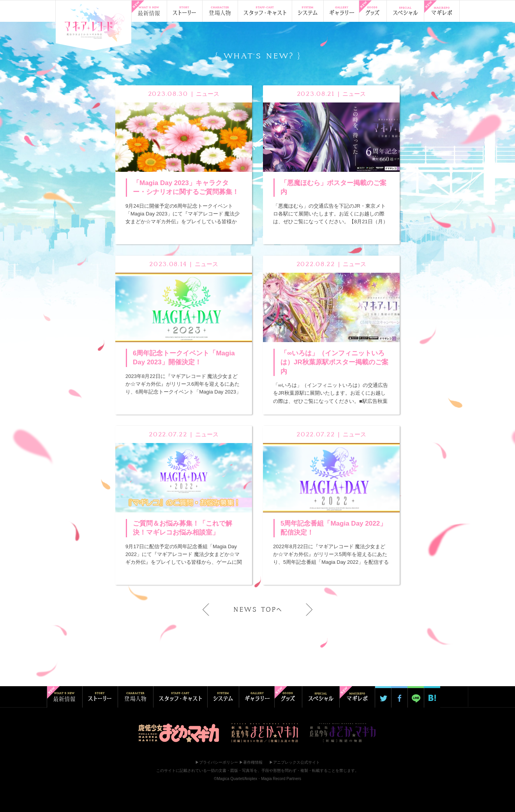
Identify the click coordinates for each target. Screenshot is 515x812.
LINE (416, 697)
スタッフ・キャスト (265, 11)
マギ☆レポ (442, 11)
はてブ (432, 697)
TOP (93, 24)
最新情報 (149, 11)
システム (308, 11)
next (304, 610)
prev (211, 610)
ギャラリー (341, 11)
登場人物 (220, 11)
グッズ (373, 11)
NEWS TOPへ (257, 610)
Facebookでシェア (399, 697)
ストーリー (184, 11)
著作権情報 (253, 762)
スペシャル (405, 11)
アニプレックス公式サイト (296, 762)
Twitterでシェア (383, 697)
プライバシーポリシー (219, 762)
